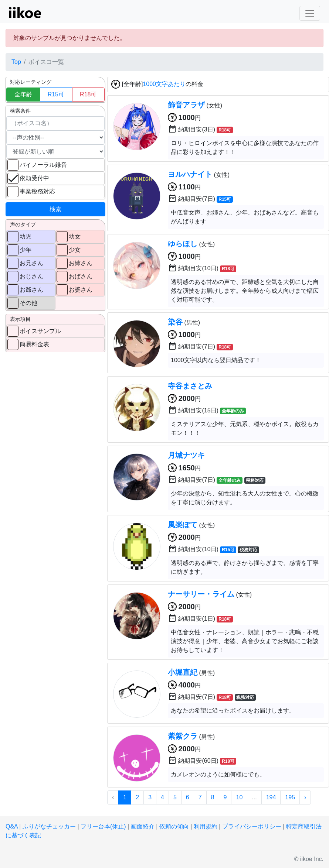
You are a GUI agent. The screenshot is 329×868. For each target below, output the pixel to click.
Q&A (12, 826)
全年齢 (23, 94)
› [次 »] (305, 797)
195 (290, 797)
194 (271, 797)
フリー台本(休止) (103, 826)
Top (16, 62)
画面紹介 (143, 826)
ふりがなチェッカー (49, 826)
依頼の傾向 (174, 826)
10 (239, 797)
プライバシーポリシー (252, 826)
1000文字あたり (164, 84)
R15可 (56, 94)
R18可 (88, 94)
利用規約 (206, 826)
